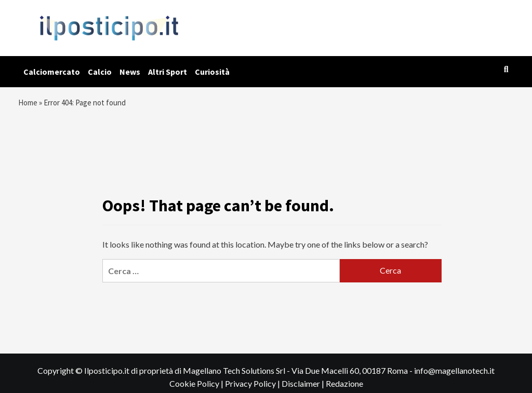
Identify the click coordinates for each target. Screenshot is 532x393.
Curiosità (212, 72)
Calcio (100, 72)
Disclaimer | (304, 388)
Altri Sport (168, 72)
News (130, 72)
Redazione (344, 388)
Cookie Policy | (197, 388)
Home (29, 104)
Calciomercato (52, 72)
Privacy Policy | (253, 388)
